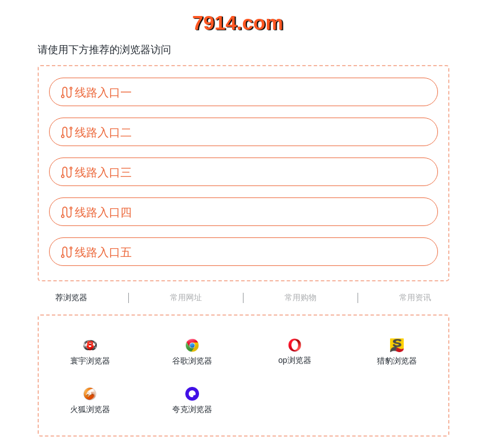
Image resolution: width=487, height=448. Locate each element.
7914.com (238, 23)
